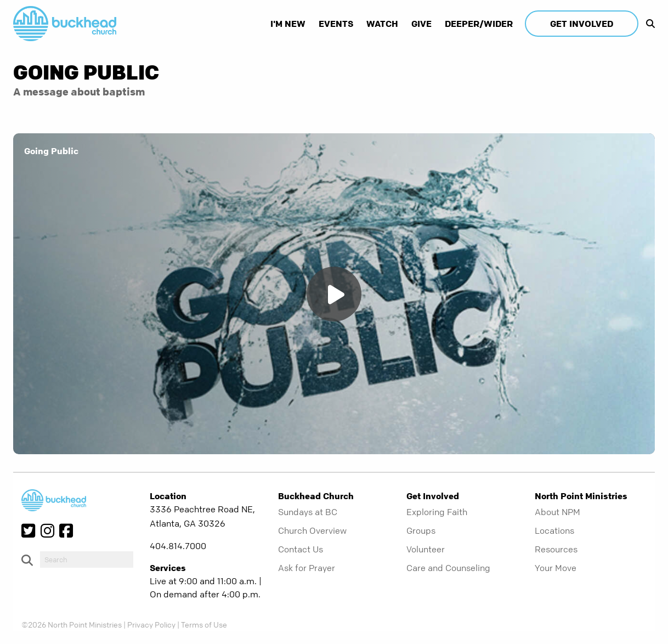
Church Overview (312, 530)
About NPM (557, 512)
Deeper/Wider (479, 24)
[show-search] (648, 24)
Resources (556, 549)
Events (336, 24)
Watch (382, 24)
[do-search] (87, 560)
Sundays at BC (308, 512)
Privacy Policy (151, 624)
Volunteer (426, 549)
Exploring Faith (437, 512)
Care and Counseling (448, 568)
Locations (554, 530)
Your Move (556, 568)
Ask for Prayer (307, 568)
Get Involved (582, 24)
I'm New (288, 24)
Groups (421, 530)
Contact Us (301, 549)
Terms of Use (204, 624)
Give (421, 24)
